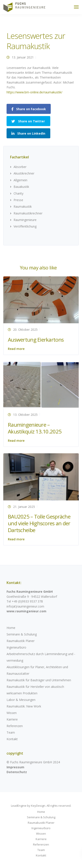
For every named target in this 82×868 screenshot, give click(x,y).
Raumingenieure (25, 220)
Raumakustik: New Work (24, 706)
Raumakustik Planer (21, 641)
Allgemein (20, 180)
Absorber (20, 167)
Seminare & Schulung (22, 634)
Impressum (15, 767)
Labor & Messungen (21, 700)
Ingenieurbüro (16, 647)
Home (11, 628)
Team (11, 732)
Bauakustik (21, 187)
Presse (18, 200)
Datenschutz (17, 772)
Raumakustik (23, 206)
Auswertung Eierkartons (36, 340)
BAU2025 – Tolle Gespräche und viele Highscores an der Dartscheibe (39, 523)
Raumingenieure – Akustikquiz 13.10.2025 (35, 428)
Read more (16, 349)
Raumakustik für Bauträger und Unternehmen (39, 680)
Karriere (12, 719)
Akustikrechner (24, 173)
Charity (18, 193)
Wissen (12, 713)
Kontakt (12, 739)
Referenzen (15, 726)
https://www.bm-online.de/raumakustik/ (34, 92)
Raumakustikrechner (28, 213)
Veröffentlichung (25, 226)
